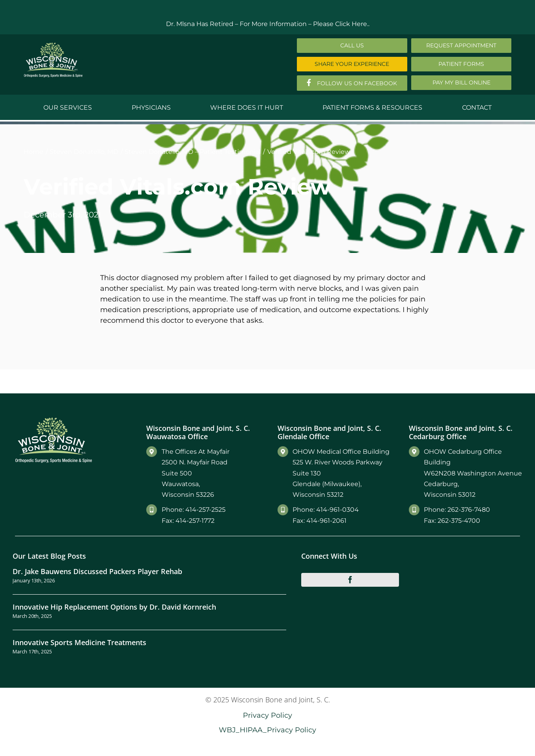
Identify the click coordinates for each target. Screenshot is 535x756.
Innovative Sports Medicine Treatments (79, 642)
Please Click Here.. (341, 24)
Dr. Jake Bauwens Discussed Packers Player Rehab (97, 571)
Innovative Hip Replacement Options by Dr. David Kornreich (114, 607)
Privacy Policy (267, 715)
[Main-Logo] (53, 45)
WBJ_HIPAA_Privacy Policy (267, 730)
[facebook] (350, 580)
